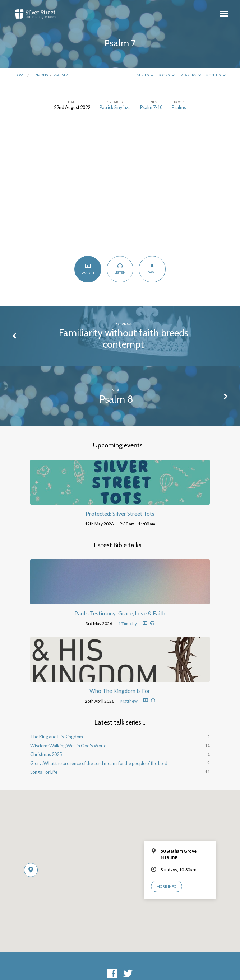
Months (215, 75)
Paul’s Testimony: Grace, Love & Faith (120, 613)
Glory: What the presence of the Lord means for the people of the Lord (99, 763)
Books (166, 75)
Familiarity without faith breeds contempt (124, 339)
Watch (88, 269)
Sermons (39, 75)
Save (152, 269)
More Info (166, 886)
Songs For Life (44, 772)
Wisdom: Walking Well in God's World (68, 746)
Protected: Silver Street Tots (120, 514)
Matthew (129, 701)
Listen (120, 269)
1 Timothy (128, 623)
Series (146, 75)
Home (20, 75)
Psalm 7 (61, 75)
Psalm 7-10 (151, 107)
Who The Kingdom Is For (120, 691)
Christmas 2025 (46, 754)
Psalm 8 (116, 399)
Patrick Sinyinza (115, 107)
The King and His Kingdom (57, 737)
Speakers (190, 75)
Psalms (179, 107)
